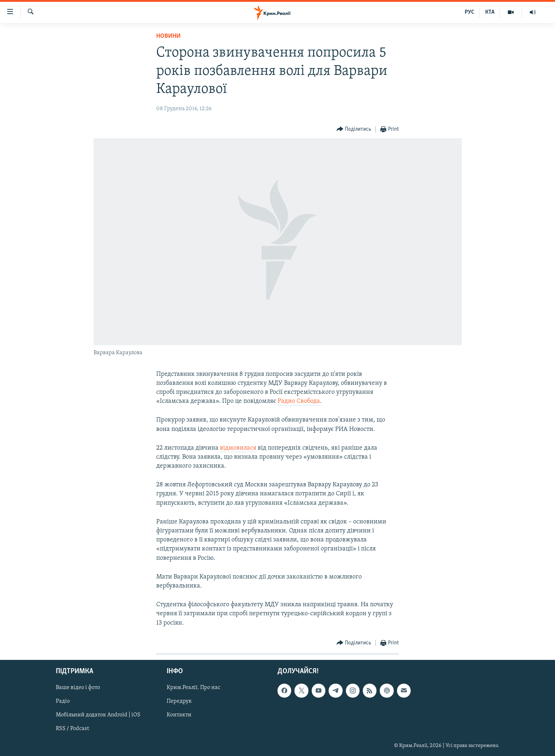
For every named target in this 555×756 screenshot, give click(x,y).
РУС (470, 12)
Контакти (179, 715)
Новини (168, 36)
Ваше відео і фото (78, 688)
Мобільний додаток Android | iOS (98, 715)
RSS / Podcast (72, 729)
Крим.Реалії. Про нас (193, 688)
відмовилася (238, 448)
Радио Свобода (299, 401)
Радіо (63, 701)
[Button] (354, 129)
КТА (490, 12)
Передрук (179, 701)
